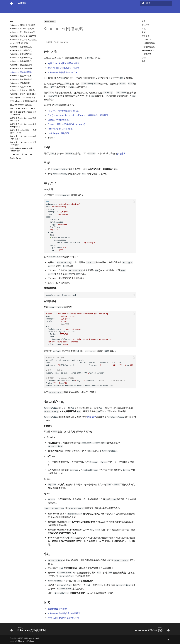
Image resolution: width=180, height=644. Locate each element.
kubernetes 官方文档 (57, 609)
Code (52, 10)
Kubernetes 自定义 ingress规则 (23, 36)
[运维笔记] (11, 3)
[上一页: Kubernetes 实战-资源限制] (29, 629)
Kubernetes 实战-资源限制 (21, 68)
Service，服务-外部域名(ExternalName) (66, 124)
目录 (144, 21)
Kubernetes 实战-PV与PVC (21, 87)
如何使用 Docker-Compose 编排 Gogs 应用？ (23, 137)
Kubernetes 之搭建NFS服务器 (22, 90)
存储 (122, 10)
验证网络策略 (149, 47)
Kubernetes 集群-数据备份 (21, 61)
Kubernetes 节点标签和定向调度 (23, 40)
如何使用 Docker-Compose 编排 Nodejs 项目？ (23, 125)
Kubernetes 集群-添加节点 (21, 54)
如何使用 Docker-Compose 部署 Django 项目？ (23, 113)
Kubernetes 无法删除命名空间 (22, 32)
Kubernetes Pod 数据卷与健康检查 (64, 613)
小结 (144, 58)
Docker (29, 10)
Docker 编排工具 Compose (21, 154)
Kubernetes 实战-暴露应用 (21, 65)
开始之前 (146, 25)
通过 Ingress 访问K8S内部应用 (23, 98)
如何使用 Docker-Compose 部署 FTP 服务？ (23, 119)
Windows (131, 10)
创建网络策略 (149, 43)
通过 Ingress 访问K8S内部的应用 (63, 68)
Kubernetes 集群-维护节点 (21, 50)
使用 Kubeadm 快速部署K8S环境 (24, 101)
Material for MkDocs (26, 641)
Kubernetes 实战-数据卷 (20, 83)
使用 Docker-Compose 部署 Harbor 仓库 (21, 150)
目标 (144, 32)
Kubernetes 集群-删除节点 (21, 58)
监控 (108, 10)
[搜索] (156, 3)
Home (12, 10)
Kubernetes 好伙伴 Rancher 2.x (23, 94)
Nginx (69, 10)
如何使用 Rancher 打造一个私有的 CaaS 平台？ (23, 131)
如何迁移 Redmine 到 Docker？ (23, 108)
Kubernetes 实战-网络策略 (21, 72)
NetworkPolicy (148, 50)
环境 (144, 29)
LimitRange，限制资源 (58, 133)
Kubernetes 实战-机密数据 (21, 79)
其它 (140, 10)
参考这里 (121, 154)
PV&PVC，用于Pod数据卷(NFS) (63, 111)
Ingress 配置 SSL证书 (19, 43)
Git (115, 10)
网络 (96, 10)
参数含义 (147, 54)
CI (102, 10)
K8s (45, 10)
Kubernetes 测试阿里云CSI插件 (23, 25)
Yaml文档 (147, 40)
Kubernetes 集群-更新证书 (21, 47)
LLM (20, 10)
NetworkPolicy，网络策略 (60, 129)
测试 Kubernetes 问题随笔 (21, 105)
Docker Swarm (16, 158)
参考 (144, 61)
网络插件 (92, 417)
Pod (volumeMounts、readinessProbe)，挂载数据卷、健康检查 (78, 115)
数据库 (78, 10)
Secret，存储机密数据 (58, 120)
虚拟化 (60, 10)
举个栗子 (146, 36)
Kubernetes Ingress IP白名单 (22, 29)
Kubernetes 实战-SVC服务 (21, 76)
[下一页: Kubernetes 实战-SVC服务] (151, 629)
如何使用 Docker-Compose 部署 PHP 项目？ (23, 144)
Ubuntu (87, 10)
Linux (37, 10)
